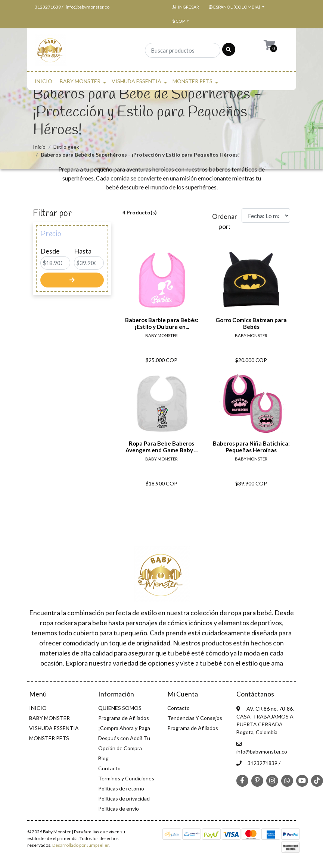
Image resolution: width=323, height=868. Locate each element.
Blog (103, 758)
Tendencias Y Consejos (195, 718)
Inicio (39, 147)
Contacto (109, 768)
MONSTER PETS (192, 81)
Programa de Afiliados (124, 718)
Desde (50, 251)
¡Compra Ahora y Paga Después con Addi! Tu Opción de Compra (124, 738)
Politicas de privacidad (124, 798)
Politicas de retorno (121, 788)
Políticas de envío (119, 809)
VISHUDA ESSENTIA (136, 81)
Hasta (83, 251)
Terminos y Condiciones (126, 778)
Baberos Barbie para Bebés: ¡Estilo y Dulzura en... (162, 323)
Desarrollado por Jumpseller (80, 845)
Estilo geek (66, 147)
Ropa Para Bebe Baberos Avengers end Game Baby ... (161, 447)
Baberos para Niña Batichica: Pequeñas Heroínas (251, 447)
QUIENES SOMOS (120, 708)
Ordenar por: (224, 221)
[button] (236, 7)
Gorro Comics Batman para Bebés (251, 323)
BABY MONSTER (80, 81)
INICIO (44, 81)
